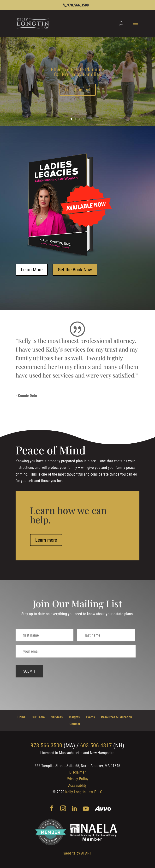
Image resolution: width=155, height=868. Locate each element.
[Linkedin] (74, 809)
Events (90, 717)
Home (21, 717)
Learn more (46, 600)
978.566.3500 (78, 5)
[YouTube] (86, 809)
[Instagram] (63, 809)
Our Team (38, 717)
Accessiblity (77, 785)
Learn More (32, 270)
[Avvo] (103, 809)
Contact (75, 724)
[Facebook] (52, 809)
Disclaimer (77, 772)
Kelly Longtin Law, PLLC (84, 792)
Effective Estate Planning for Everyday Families (77, 75)
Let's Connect (78, 93)
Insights (74, 717)
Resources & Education (116, 717)
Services (57, 717)
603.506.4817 (96, 745)
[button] (136, 26)
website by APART (77, 853)
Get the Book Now (75, 270)
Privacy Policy (77, 779)
